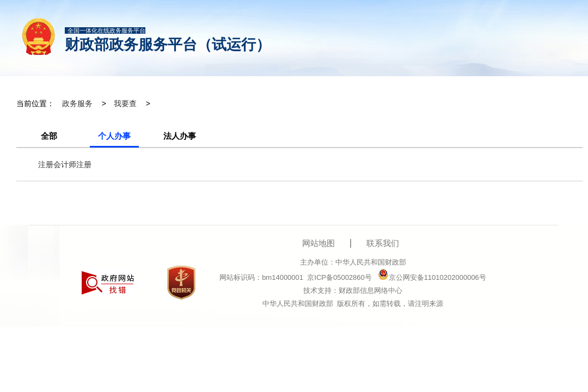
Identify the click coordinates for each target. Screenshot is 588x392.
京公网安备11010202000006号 (432, 277)
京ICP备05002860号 (339, 277)
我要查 (125, 103)
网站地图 (318, 243)
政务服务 (77, 103)
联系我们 (383, 243)
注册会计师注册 (65, 164)
